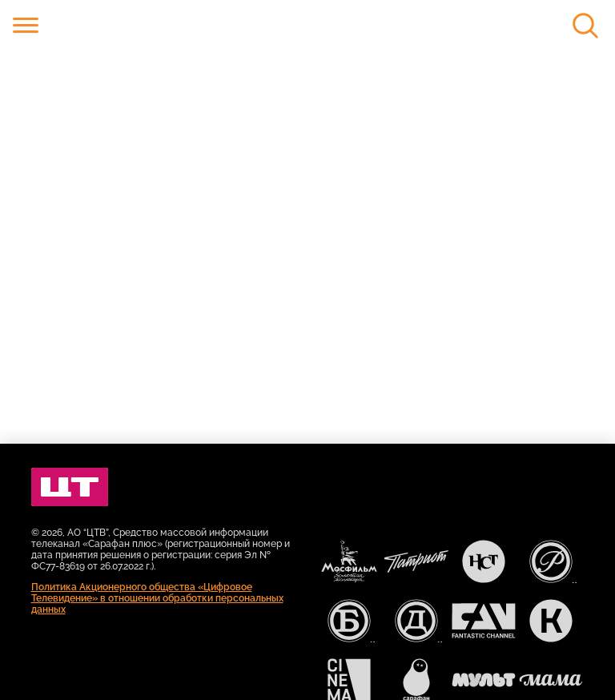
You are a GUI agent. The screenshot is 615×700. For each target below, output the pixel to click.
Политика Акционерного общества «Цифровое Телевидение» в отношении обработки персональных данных (157, 598)
